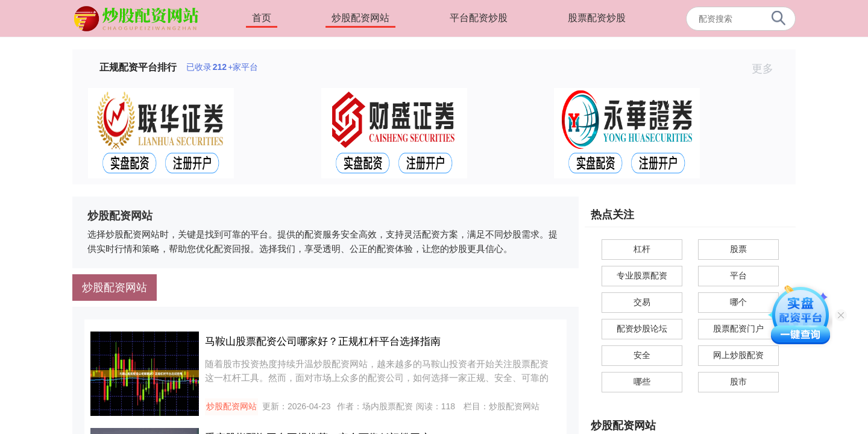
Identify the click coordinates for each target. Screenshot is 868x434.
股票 (738, 249)
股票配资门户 (738, 329)
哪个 (738, 302)
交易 (642, 302)
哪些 (642, 382)
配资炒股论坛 (642, 329)
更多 (768, 69)
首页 (262, 18)
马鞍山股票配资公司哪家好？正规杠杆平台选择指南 (323, 341)
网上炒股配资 (738, 355)
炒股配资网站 (360, 18)
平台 (738, 275)
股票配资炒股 (597, 18)
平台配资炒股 (479, 18)
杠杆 (642, 249)
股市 (738, 382)
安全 (642, 355)
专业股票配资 (642, 275)
